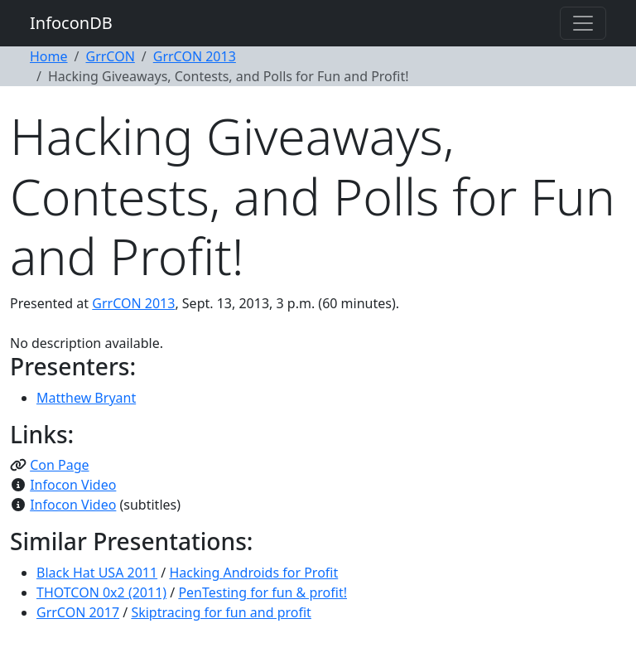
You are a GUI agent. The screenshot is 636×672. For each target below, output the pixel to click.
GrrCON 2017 (78, 612)
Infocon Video (73, 485)
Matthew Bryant (86, 398)
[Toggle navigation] (583, 23)
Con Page (59, 465)
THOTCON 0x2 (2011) (101, 592)
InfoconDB (71, 23)
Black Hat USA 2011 (97, 573)
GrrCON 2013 (195, 56)
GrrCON (110, 56)
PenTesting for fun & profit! (263, 592)
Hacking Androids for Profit (253, 573)
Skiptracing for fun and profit (221, 612)
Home (49, 56)
